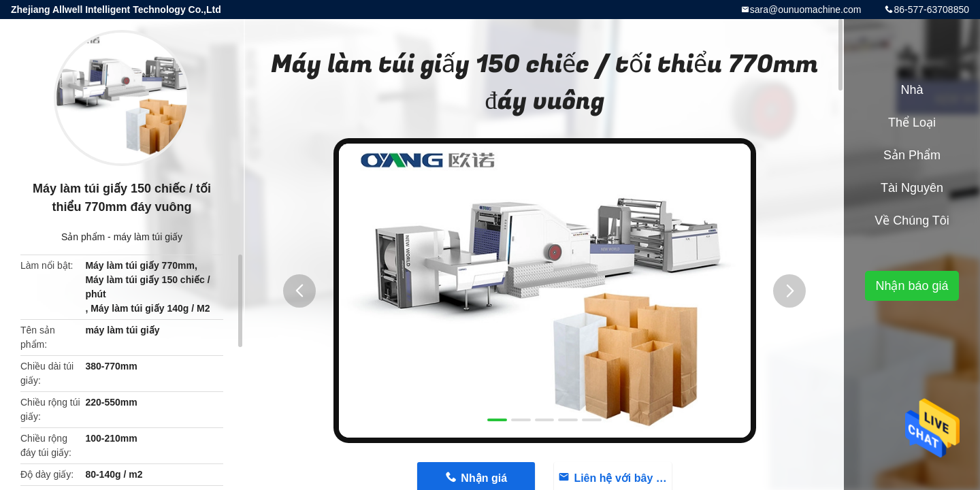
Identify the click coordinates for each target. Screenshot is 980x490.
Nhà (912, 90)
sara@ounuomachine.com (806, 10)
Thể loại (912, 122)
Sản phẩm (83, 237)
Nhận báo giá (912, 286)
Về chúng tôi (912, 220)
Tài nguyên (912, 188)
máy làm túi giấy (148, 237)
